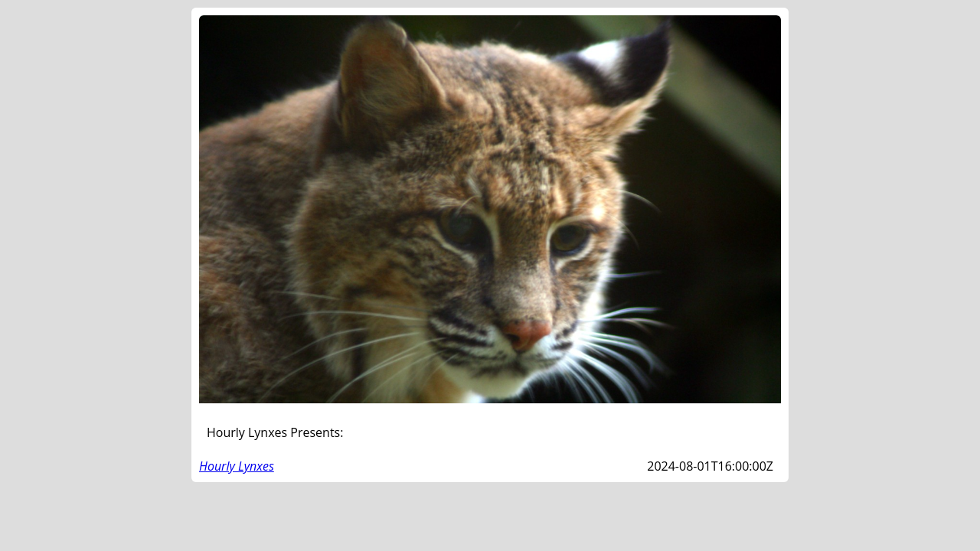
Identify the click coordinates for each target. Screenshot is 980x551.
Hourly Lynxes (237, 466)
